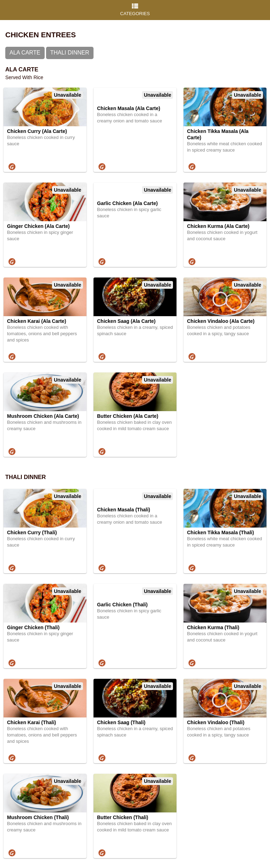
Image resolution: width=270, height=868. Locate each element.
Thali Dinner (70, 53)
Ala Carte (25, 53)
